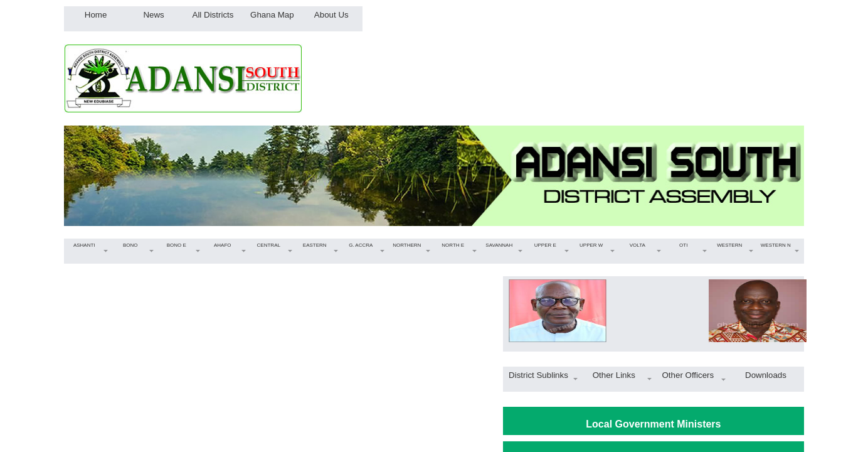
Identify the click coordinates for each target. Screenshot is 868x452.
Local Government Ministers (653, 424)
